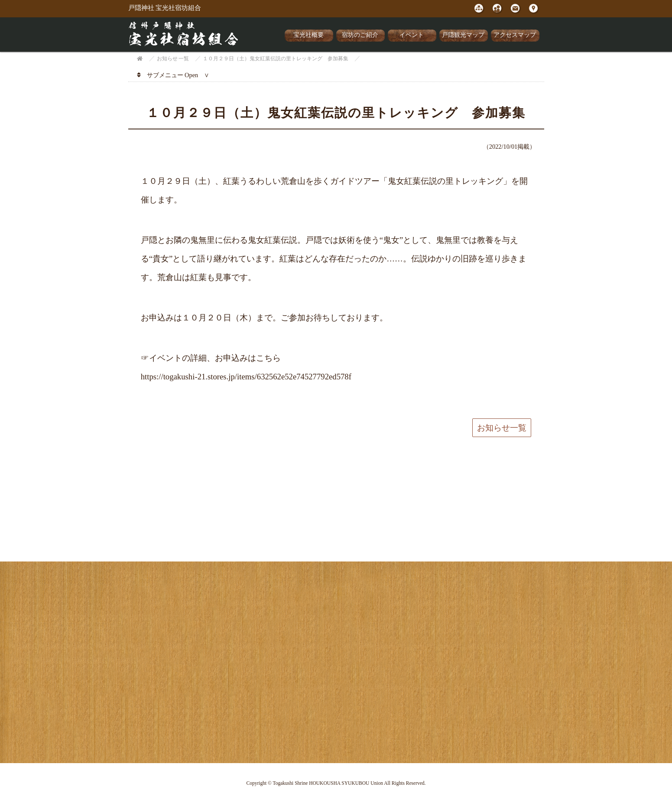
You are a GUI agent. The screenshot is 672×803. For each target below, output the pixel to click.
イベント (412, 35)
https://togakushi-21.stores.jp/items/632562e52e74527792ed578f (246, 377)
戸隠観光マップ (463, 35)
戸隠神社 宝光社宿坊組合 (165, 8)
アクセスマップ (515, 35)
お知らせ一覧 (502, 428)
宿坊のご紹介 (360, 35)
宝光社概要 (308, 35)
